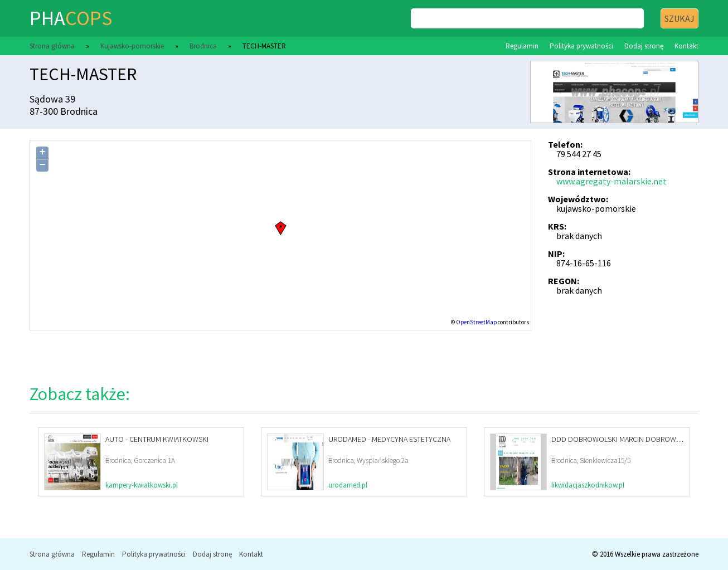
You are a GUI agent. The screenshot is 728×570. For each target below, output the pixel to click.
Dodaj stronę (644, 46)
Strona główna (52, 46)
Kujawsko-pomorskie (132, 46)
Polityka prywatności (581, 46)
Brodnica (203, 46)
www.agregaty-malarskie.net (611, 181)
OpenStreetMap (476, 322)
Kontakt (686, 46)
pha (71, 18)
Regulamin (522, 46)
